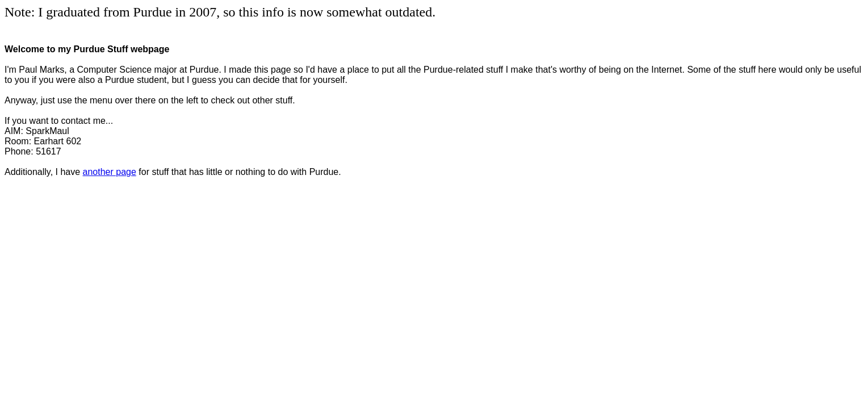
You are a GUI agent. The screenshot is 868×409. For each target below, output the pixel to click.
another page (110, 172)
